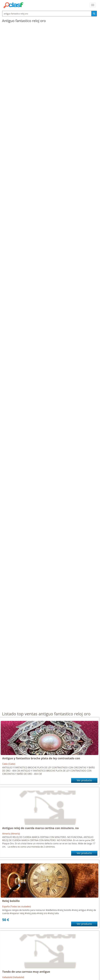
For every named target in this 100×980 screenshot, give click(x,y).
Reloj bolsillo (11, 901)
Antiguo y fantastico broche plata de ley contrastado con (41, 758)
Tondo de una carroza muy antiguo (26, 972)
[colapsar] (93, 5)
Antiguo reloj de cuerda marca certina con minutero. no (40, 828)
